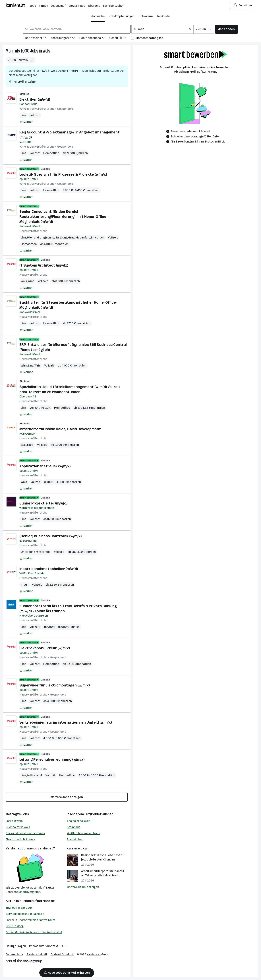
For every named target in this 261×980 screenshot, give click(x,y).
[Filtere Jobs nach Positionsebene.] (94, 38)
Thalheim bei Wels (78, 821)
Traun (25, 585)
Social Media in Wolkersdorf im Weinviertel (34, 932)
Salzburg (61, 237)
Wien (31, 281)
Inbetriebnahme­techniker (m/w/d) (49, 569)
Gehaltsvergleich (29, 892)
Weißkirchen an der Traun (83, 833)
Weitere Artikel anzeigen (83, 887)
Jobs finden (226, 29)
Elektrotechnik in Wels (20, 839)
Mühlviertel (35, 775)
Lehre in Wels (14, 821)
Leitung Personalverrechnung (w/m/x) (52, 759)
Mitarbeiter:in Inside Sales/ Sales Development (60, 429)
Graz (71, 237)
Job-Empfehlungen (122, 16)
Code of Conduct (62, 954)
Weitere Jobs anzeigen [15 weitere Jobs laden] (67, 797)
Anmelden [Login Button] (243, 5)
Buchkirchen (75, 839)
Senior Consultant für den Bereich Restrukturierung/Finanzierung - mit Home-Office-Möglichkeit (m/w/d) (64, 217)
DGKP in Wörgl (15, 926)
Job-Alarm (146, 16)
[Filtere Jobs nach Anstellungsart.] (65, 38)
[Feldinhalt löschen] (190, 29)
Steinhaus (73, 827)
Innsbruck (98, 237)
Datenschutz (14, 954)
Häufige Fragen (16, 946)
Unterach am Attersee (36, 552)
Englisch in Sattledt (19, 908)
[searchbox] (77, 29)
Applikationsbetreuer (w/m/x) (45, 466)
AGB (65, 946)
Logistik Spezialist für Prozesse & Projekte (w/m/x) (63, 174)
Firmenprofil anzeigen (23, 82)
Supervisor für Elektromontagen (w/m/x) (55, 685)
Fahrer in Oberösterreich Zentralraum (30, 920)
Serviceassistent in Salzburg (25, 914)
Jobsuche (98, 16)
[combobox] (77, 29)
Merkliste (163, 16)
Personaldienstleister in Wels (25, 833)
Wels (46, 51)
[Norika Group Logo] (24, 962)
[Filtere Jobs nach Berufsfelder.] (38, 38)
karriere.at (46, 901)
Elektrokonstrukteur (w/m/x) (45, 648)
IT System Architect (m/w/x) (44, 265)
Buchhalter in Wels (18, 827)
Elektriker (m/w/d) (35, 99)
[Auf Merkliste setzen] (26, 122)
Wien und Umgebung (41, 237)
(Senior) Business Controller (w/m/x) (50, 536)
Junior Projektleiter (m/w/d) (43, 503)
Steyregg (27, 445)
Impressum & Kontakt (44, 946)
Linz (23, 115)
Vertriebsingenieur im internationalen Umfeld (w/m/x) (66, 722)
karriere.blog (77, 848)
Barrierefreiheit (37, 954)
